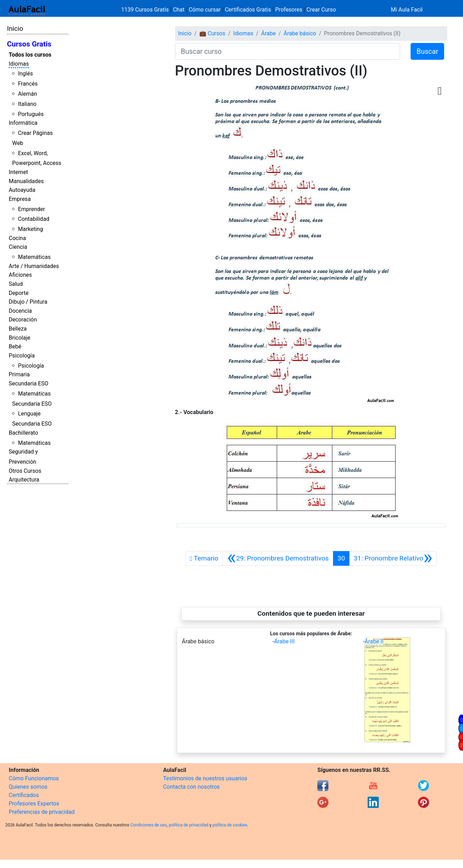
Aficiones (20, 275)
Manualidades (26, 181)
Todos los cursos (30, 55)
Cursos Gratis (29, 44)
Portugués (31, 114)
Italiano (27, 104)
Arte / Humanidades (34, 266)
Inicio (15, 28)
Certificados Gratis (248, 10)
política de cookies (230, 825)
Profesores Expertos (34, 804)
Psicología (22, 356)
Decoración (23, 320)
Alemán (27, 94)
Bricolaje (20, 338)
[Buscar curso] (288, 51)
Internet (18, 172)
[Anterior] (278, 558)
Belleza (18, 329)
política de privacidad (189, 825)
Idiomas (19, 64)
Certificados (24, 795)
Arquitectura (24, 480)
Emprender (31, 209)
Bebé (15, 346)
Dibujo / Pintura (28, 302)
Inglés (25, 74)
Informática (23, 123)
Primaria (19, 374)
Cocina (17, 238)
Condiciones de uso (149, 825)
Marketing (30, 229)
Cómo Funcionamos (34, 778)
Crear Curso (321, 10)
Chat (179, 10)
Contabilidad (34, 219)
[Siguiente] (393, 558)
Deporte (19, 293)
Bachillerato (23, 433)
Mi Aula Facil (407, 10)
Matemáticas (34, 257)
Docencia (20, 311)
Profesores (289, 10)
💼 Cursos (212, 33)
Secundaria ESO (28, 384)
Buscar (427, 51)
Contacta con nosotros (191, 787)
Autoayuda (22, 190)
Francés (28, 84)
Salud (16, 284)
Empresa (20, 199)
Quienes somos (28, 787)
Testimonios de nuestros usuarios (205, 778)
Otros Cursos (25, 471)
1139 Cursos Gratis (146, 10)
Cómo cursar (205, 10)
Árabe (268, 33)
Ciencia (18, 247)
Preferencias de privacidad (42, 812)
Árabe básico (300, 33)
